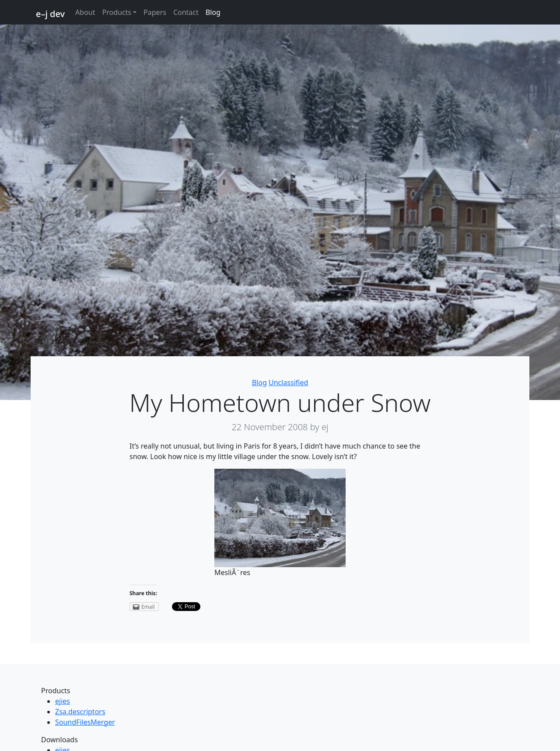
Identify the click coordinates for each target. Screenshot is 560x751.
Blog (213, 12)
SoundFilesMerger (85, 722)
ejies (63, 701)
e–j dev (50, 14)
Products (117, 12)
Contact (186, 12)
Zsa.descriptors (80, 712)
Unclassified (288, 383)
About (85, 12)
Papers (155, 12)
